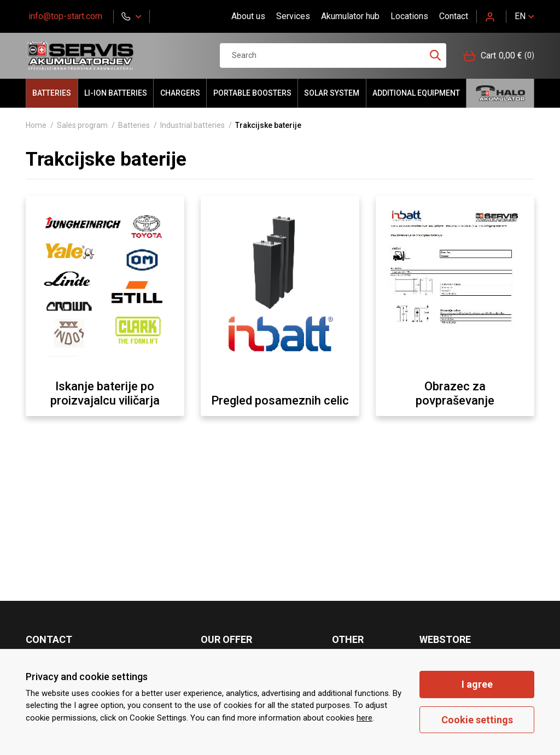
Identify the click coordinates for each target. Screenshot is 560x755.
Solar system (332, 93)
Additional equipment (416, 93)
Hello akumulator (500, 93)
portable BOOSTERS (252, 93)
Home (36, 125)
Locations (409, 16)
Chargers (180, 93)
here (364, 718)
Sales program (82, 125)
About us (248, 16)
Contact (454, 16)
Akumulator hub (350, 16)
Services (293, 16)
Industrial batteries (192, 125)
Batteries (52, 93)
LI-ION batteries (116, 93)
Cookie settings (477, 720)
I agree (477, 684)
